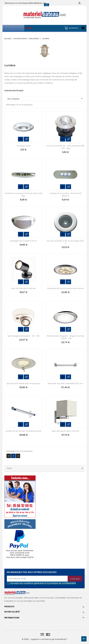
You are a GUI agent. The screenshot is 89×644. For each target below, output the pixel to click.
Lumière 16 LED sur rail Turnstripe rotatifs (23, 431)
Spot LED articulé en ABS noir (24, 288)
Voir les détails (26, 139)
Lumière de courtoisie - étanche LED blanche (65, 195)
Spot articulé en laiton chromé (65, 431)
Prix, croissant (45, 99)
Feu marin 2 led (24, 146)
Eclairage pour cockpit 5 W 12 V (24, 241)
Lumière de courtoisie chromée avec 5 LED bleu (24, 195)
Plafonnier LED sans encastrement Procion (66, 288)
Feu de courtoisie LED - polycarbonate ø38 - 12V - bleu (65, 147)
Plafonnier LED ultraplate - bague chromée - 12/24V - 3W (66, 337)
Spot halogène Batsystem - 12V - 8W (24, 336)
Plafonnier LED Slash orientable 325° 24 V (65, 383)
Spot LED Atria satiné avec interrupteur (23, 383)
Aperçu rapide (21, 139)
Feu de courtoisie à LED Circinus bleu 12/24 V (65, 242)
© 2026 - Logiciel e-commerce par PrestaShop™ (44, 639)
